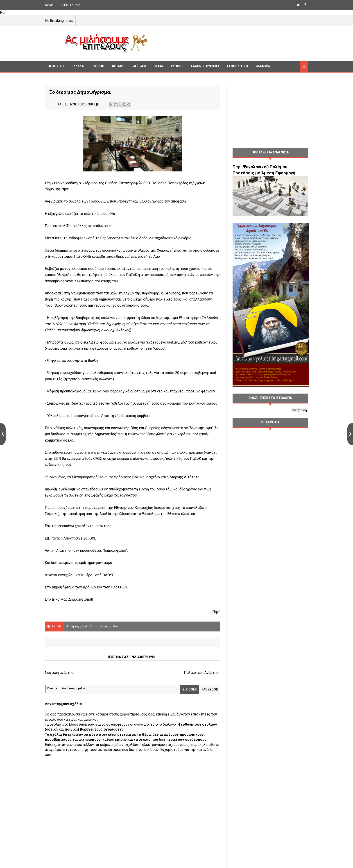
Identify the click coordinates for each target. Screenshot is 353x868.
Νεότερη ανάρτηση (60, 673)
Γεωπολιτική (238, 66)
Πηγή (216, 612)
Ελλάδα (78, 66)
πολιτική (103, 626)
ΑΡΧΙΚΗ (50, 5)
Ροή (116, 626)
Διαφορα (263, 66)
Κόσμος (119, 66)
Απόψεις (140, 66)
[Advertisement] (229, 43)
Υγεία (159, 66)
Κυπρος (177, 66)
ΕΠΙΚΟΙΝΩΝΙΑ (71, 5)
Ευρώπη (98, 66)
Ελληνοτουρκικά (205, 66)
